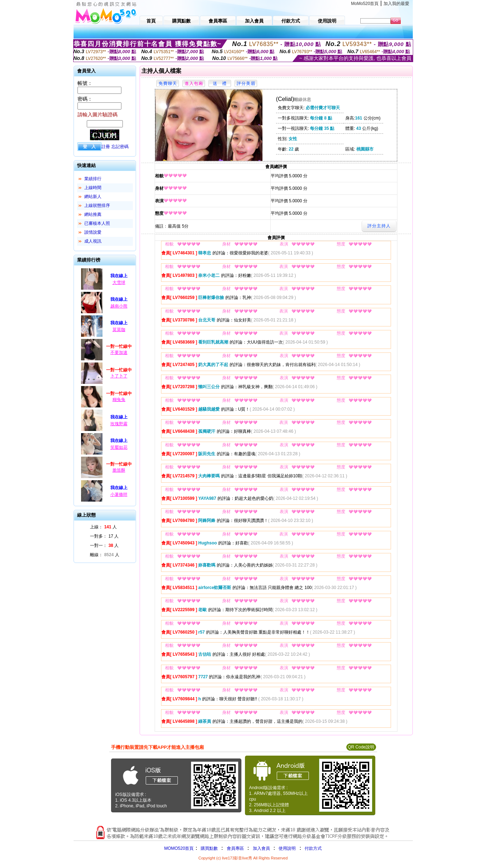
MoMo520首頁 (365, 4)
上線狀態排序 (97, 205)
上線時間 (93, 188)
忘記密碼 (120, 147)
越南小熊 (119, 306)
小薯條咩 (119, 494)
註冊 (106, 147)
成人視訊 (93, 241)
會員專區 (235, 848)
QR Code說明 (361, 747)
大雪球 (119, 283)
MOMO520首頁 (179, 848)
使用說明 (287, 848)
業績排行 (93, 179)
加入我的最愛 (396, 4)
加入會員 (261, 848)
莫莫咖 (119, 330)
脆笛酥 (119, 470)
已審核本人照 (97, 223)
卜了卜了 (119, 376)
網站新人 (93, 197)
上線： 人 (103, 527)
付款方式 (313, 848)
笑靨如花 (119, 447)
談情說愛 (93, 232)
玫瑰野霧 (119, 424)
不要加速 (119, 352)
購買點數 (208, 848)
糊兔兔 (119, 400)
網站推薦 (93, 214)
